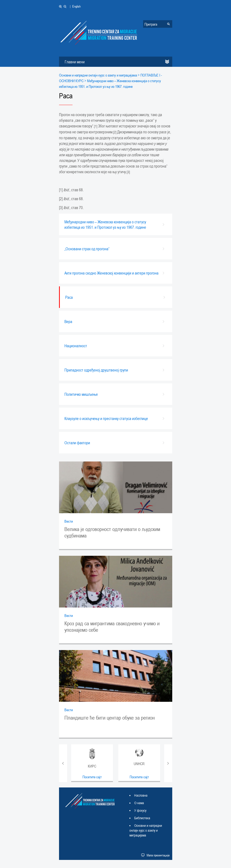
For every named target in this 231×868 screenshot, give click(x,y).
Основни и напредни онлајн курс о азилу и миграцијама (98, 75)
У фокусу (140, 810)
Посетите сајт (92, 777)
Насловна (141, 795)
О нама (139, 803)
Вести (69, 521)
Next (168, 763)
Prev (63, 763)
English (76, 6)
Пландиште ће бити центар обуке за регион (110, 718)
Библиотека (142, 818)
